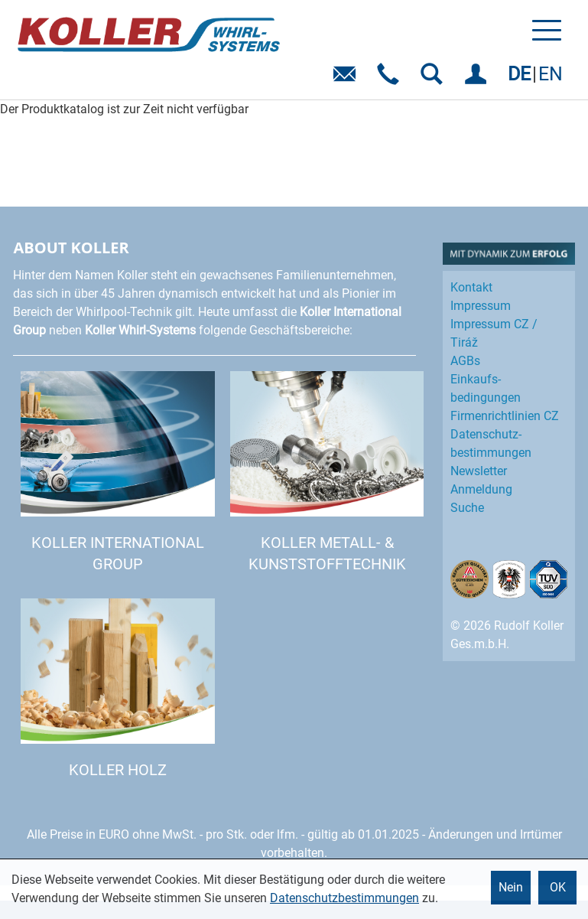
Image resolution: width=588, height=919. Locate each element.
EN (551, 74)
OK (558, 887)
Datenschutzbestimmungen (344, 898)
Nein (511, 887)
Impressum (481, 306)
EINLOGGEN (478, 79)
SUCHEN (435, 79)
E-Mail (348, 79)
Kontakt (471, 287)
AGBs (465, 361)
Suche (467, 508)
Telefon (391, 79)
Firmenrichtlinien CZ (505, 416)
